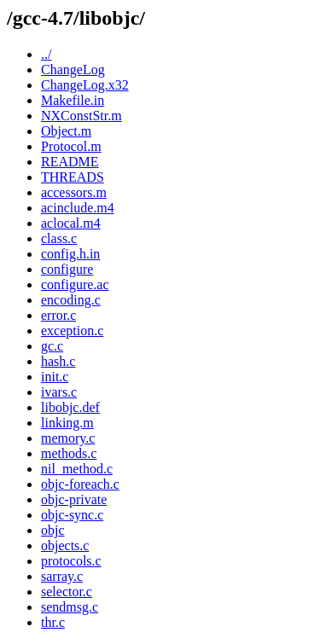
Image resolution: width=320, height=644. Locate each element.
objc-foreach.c (80, 484)
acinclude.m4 (78, 208)
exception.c (72, 331)
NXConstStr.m (81, 116)
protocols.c (71, 561)
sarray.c (62, 576)
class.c (59, 238)
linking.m (67, 423)
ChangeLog (73, 70)
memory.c (68, 438)
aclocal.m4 (71, 223)
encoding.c (71, 300)
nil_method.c (77, 469)
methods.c (69, 453)
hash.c (58, 361)
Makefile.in (73, 100)
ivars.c (59, 392)
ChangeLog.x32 (85, 85)
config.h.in (70, 254)
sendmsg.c (70, 607)
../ (46, 54)
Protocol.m (71, 146)
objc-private (74, 499)
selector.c (67, 592)
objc (53, 530)
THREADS (73, 177)
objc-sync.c (72, 515)
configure (67, 269)
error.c (58, 315)
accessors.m (74, 192)
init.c (55, 377)
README (70, 162)
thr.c (53, 622)
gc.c (52, 346)
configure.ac (75, 284)
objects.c (65, 545)
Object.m (66, 131)
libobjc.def (70, 407)
